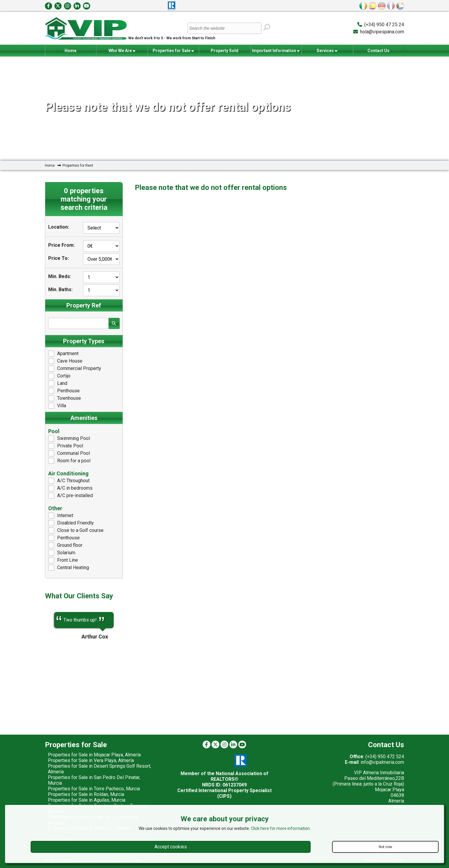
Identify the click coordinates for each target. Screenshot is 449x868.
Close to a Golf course (76, 530)
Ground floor (65, 545)
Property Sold (225, 51)
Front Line (63, 560)
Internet (61, 516)
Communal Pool (69, 453)
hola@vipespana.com (382, 32)
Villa (57, 406)
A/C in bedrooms (70, 488)
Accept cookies (171, 847)
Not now (385, 847)
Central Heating (69, 568)
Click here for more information (280, 828)
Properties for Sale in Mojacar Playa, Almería (94, 755)
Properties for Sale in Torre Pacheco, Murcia (94, 789)
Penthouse (64, 391)
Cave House (65, 361)
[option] (84, 620)
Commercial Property (75, 369)
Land (58, 383)
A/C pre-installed (71, 496)
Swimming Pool (69, 438)
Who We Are (122, 51)
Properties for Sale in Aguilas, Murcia (87, 800)
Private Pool (66, 446)
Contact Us (378, 51)
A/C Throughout (69, 481)
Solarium (62, 553)
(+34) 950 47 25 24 (384, 25)
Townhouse (65, 398)
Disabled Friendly (71, 523)
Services (327, 51)
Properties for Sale (173, 51)
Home (71, 51)
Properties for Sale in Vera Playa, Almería (91, 760)
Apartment (63, 354)
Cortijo (59, 376)
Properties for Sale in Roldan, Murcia (86, 794)
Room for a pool (69, 461)
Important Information (276, 51)
